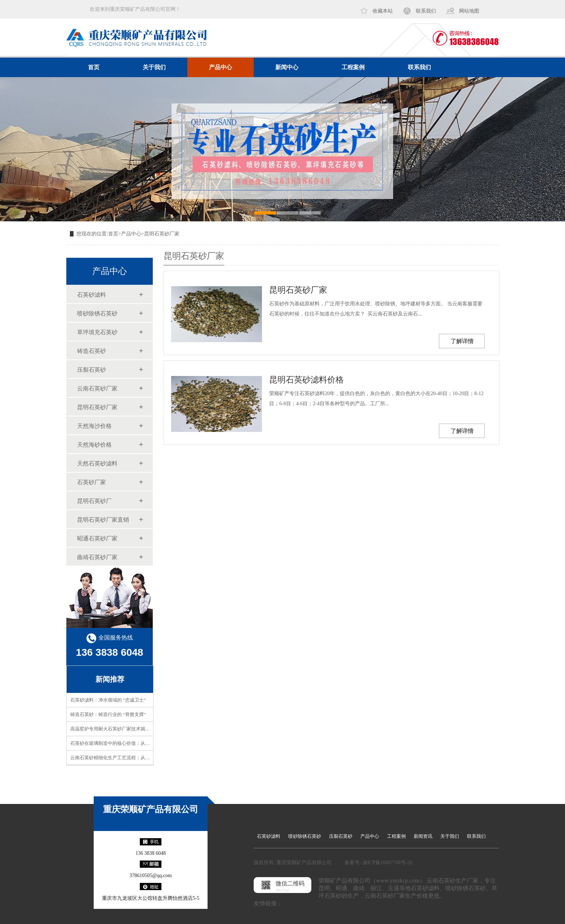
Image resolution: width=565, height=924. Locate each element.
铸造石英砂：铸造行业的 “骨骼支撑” (108, 714)
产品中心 (221, 67)
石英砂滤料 (92, 295)
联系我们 (426, 11)
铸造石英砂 (92, 351)
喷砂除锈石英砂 (97, 313)
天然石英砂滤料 (97, 463)
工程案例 (353, 67)
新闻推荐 (110, 679)
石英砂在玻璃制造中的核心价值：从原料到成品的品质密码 (131, 743)
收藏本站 (383, 11)
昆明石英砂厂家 (162, 234)
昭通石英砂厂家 (97, 538)
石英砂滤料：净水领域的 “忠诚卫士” (108, 700)
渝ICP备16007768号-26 (387, 863)
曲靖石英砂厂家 (97, 557)
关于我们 (154, 67)
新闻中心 (287, 67)
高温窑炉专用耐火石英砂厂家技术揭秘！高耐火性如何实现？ (134, 729)
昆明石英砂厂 (94, 501)
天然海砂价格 (94, 445)
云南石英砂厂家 (97, 388)
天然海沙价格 (94, 426)
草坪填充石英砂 (97, 332)
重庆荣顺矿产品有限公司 (151, 809)
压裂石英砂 (92, 370)
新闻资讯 (423, 836)
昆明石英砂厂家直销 (103, 520)
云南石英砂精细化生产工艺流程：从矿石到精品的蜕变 (126, 758)
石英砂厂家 (92, 482)
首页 (94, 67)
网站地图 (469, 11)
